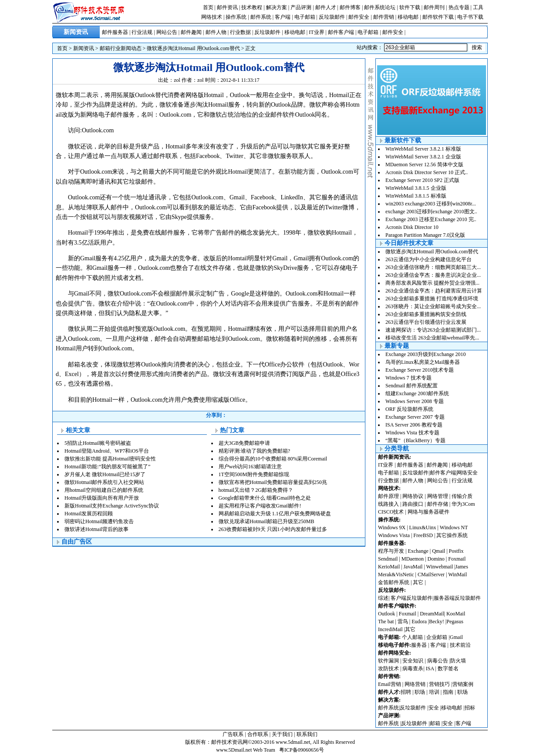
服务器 (419, 645)
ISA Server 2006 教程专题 (414, 425)
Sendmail (388, 559)
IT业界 (316, 32)
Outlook (386, 614)
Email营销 (390, 684)
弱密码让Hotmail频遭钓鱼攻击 (99, 521)
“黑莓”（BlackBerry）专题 (415, 440)
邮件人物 (216, 32)
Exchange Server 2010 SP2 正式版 (422, 180)
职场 (420, 692)
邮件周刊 (434, 7)
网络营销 (415, 684)
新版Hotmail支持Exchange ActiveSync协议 (112, 506)
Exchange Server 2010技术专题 (420, 370)
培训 (434, 692)
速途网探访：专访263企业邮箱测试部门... (433, 330)
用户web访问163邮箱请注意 (250, 467)
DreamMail (432, 614)
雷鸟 (403, 622)
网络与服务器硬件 (429, 512)
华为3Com (463, 504)
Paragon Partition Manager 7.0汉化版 (425, 235)
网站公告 (167, 32)
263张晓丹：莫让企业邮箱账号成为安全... (433, 306)
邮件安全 (359, 17)
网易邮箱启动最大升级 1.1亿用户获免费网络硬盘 (275, 514)
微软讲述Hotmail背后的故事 (96, 529)
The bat (386, 622)
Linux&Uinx (423, 528)
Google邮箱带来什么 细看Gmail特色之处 (265, 498)
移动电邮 (408, 17)
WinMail (457, 575)
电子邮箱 (305, 17)
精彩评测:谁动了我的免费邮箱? (255, 451)
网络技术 (212, 17)
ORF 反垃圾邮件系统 (409, 409)
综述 (383, 598)
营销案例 (463, 684)
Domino (436, 559)
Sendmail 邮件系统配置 (412, 386)
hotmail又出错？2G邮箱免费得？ (256, 490)
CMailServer (431, 575)
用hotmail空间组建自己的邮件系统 (104, 490)
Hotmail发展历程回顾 (89, 514)
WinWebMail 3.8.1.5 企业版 (416, 188)
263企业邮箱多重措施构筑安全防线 (426, 314)
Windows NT (454, 528)
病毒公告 (438, 661)
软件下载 (410, 7)
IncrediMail (390, 629)
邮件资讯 (227, 7)
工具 (478, 7)
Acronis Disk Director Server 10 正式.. (427, 172)
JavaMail (413, 567)
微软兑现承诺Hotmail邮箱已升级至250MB (267, 521)
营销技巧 (439, 684)
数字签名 (448, 669)
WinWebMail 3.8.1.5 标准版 (416, 196)
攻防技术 (388, 669)
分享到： (216, 415)
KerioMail (389, 567)
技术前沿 (460, 645)
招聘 (406, 692)
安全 (434, 708)
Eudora (420, 622)
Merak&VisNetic (396, 575)
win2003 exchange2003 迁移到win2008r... (431, 204)
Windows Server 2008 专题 (415, 401)
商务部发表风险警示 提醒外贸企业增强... (432, 283)
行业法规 (142, 32)
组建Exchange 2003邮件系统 (417, 393)
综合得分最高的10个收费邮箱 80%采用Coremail (273, 459)
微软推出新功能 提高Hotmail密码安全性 (110, 459)
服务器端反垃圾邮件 (457, 598)
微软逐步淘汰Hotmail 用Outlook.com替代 (193, 48)
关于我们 (282, 734)
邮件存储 (438, 504)
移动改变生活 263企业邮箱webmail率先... (432, 338)
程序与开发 (391, 551)
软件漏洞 (388, 661)
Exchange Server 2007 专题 (415, 417)
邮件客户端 (341, 32)
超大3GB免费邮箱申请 (245, 443)
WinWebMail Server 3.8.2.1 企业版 (423, 157)
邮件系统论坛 (380, 7)
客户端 (283, 17)
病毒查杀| (414, 669)
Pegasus (455, 622)
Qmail (439, 551)
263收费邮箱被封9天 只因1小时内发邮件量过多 (273, 529)
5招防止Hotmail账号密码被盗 (98, 443)
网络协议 (413, 496)
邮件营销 (384, 17)
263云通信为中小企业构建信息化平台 (429, 259)
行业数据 (240, 32)
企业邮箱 (437, 637)
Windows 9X (392, 528)
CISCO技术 (391, 512)
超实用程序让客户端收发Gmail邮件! (260, 506)
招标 (470, 708)
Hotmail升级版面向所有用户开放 (102, 498)
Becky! (437, 622)
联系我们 (307, 734)
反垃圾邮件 (332, 17)
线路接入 (388, 504)
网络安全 (467, 473)
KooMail (456, 614)
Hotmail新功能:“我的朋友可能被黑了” (107, 467)
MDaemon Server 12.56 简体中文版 (424, 165)
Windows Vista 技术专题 (412, 433)
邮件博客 (350, 7)
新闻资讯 (84, 48)
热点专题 (459, 7)
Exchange (418, 551)
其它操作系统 (452, 535)
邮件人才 (326, 7)
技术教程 (252, 7)
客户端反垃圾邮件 (412, 598)
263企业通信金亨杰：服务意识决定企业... (433, 275)
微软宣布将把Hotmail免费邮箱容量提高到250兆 (273, 482)
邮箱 (435, 723)
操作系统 (236, 17)
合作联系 (258, 734)
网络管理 (438, 496)
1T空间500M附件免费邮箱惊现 (254, 474)
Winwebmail (440, 567)
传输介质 (462, 496)
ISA (431, 669)
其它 (418, 582)
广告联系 (233, 734)
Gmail (456, 637)
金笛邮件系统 (394, 582)
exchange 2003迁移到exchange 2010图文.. (431, 212)
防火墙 (458, 661)
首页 (208, 7)
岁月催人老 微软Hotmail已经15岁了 (105, 474)
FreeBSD (423, 535)
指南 (448, 692)
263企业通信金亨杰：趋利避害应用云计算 (434, 291)
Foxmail (457, 559)
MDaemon (413, 559)
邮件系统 (261, 17)
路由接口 (413, 504)
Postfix (456, 551)
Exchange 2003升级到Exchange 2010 (426, 354)
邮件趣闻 (191, 32)
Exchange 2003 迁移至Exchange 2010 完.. (431, 219)
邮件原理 (388, 496)
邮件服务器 (115, 32)
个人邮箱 (412, 637)
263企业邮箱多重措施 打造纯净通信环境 (432, 299)
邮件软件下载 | (440, 17)
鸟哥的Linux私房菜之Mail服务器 (423, 362)
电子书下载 (470, 17)
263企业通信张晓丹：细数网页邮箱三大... (433, 267)
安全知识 (413, 661)
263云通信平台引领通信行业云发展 (426, 322)
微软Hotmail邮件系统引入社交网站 (104, 482)
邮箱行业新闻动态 (121, 48)
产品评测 (301, 7)
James (462, 567)
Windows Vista (395, 535)
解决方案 (277, 7)
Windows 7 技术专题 (408, 378)
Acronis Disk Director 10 (412, 227)
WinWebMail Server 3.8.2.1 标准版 (423, 149)
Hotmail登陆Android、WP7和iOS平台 (107, 451)
